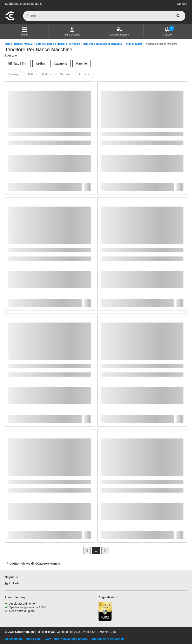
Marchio (81, 64)
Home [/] (8, 44)
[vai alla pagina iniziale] (10, 20)
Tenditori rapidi (133, 44)
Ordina (41, 64)
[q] (104, 16)
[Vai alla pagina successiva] (105, 551)
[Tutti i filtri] (18, 64)
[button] (25, 32)
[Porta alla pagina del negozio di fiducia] (105, 612)
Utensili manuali (24, 44)
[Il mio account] (72, 32)
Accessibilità (14, 639)
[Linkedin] (12, 583)
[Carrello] (167, 32)
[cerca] (178, 16)
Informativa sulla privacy (71, 639)
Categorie (61, 64)
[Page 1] (96, 551)
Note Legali (34, 639)
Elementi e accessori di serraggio (102, 44)
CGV (48, 639)
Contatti (182, 4)
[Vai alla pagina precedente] (87, 551)
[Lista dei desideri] (120, 32)
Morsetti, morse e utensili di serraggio (58, 44)
